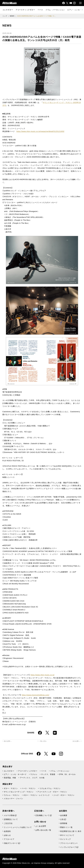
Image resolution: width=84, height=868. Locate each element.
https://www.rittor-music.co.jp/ (42, 675)
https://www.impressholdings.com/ (35, 695)
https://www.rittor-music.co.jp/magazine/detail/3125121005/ (40, 131)
